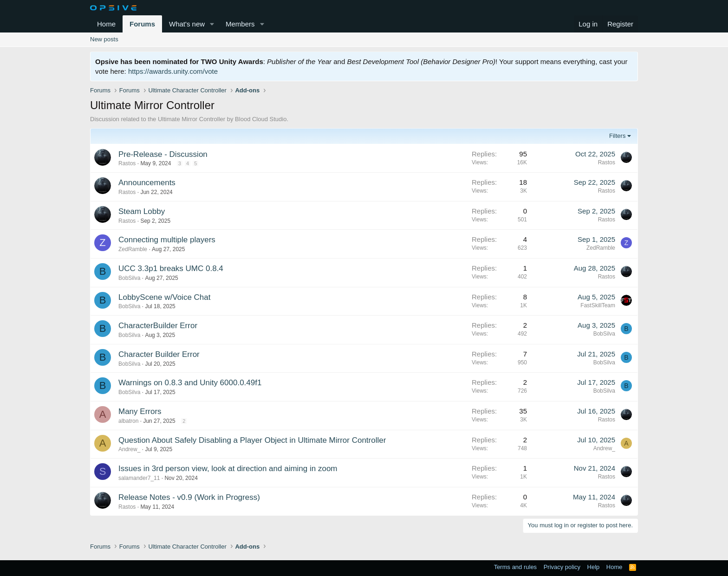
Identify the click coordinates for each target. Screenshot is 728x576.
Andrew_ (129, 449)
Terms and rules (515, 567)
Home (106, 24)
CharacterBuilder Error (158, 326)
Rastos (127, 163)
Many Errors (140, 411)
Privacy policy (562, 567)
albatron (128, 421)
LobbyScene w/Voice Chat (164, 297)
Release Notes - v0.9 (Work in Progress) (189, 497)
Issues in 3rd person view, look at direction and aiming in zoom (228, 469)
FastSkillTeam (598, 305)
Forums (142, 24)
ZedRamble (133, 249)
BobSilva (129, 278)
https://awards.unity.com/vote (173, 71)
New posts (104, 39)
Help (594, 567)
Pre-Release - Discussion (163, 154)
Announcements (147, 183)
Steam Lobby (142, 211)
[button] (212, 24)
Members (240, 24)
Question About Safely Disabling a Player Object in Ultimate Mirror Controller (252, 440)
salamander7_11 (139, 478)
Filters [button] (617, 136)
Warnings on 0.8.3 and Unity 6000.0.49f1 (190, 383)
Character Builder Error (159, 354)
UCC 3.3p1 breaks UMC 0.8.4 (171, 269)
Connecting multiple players (167, 240)
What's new (187, 24)
